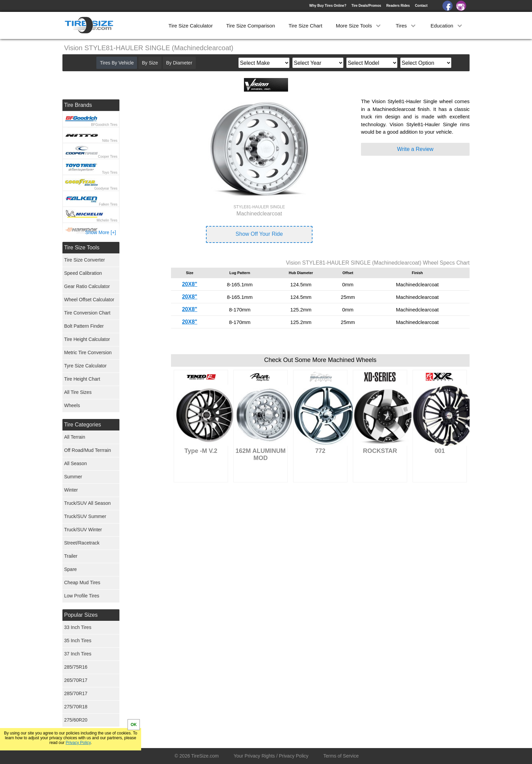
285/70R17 (76, 693)
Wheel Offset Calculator (89, 300)
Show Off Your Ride (259, 234)
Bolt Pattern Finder (84, 326)
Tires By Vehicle (117, 63)
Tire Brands (78, 105)
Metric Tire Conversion (88, 352)
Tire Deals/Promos (366, 6)
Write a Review (415, 149)
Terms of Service (341, 756)
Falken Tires (108, 204)
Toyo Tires (110, 173)
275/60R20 (76, 720)
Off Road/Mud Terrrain (88, 450)
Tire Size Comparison (251, 26)
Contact (421, 6)
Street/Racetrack (82, 543)
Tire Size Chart (305, 26)
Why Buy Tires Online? (328, 6)
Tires (406, 26)
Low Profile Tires (82, 596)
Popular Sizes (81, 615)
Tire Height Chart (82, 379)
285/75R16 (76, 667)
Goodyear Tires (106, 188)
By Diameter (179, 63)
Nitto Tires (110, 141)
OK (134, 725)
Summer (73, 477)
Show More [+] (101, 232)
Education (447, 26)
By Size (150, 63)
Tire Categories (83, 425)
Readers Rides (398, 6)
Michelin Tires (107, 220)
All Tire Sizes (78, 392)
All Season (75, 463)
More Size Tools (359, 26)
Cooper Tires (108, 157)
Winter (71, 490)
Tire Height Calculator (87, 339)
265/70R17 (76, 680)
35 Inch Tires (78, 641)
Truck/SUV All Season (87, 503)
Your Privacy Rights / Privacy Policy (271, 756)
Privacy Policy (78, 743)
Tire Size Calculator (191, 26)
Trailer (71, 556)
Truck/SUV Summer (85, 516)
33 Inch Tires (78, 627)
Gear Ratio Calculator (87, 286)
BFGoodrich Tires (104, 125)
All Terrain (75, 437)
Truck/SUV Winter (83, 530)
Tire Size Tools (82, 247)
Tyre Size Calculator (85, 366)
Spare (70, 569)
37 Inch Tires (78, 654)
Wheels (72, 405)
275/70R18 (76, 707)
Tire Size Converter (84, 260)
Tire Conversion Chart (87, 313)
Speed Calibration (83, 273)
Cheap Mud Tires (82, 582)
